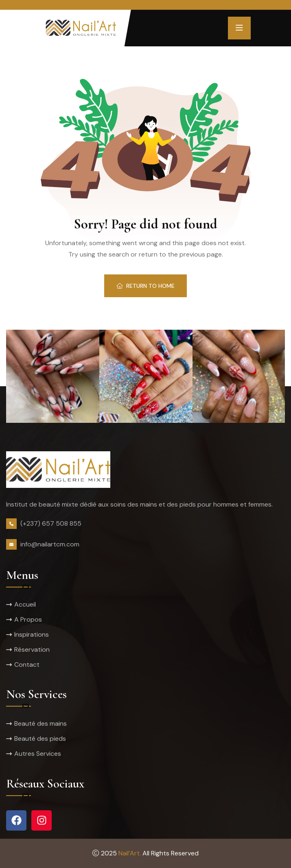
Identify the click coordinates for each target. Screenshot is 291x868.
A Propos (28, 619)
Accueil (25, 604)
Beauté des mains (40, 723)
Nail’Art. (130, 853)
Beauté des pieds (40, 739)
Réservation (32, 649)
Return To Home (145, 286)
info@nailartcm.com (50, 544)
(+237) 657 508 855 (51, 523)
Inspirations (32, 634)
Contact (27, 665)
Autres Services (38, 754)
